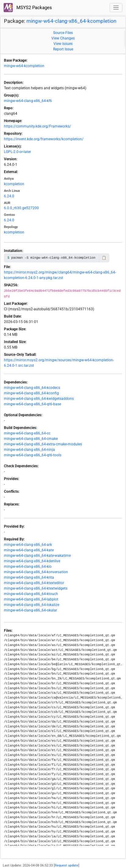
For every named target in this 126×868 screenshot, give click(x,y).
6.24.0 (9, 196)
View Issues (63, 44)
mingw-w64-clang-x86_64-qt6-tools (33, 455)
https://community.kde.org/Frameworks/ (37, 126)
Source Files (63, 33)
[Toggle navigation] (116, 8)
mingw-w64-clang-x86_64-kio (28, 567)
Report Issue (63, 49)
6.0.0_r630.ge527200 (21, 208)
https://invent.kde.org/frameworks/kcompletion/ (44, 139)
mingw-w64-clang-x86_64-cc (27, 433)
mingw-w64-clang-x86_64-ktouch (31, 594)
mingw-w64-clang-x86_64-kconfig (31, 393)
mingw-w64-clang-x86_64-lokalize (32, 605)
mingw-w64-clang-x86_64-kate (29, 550)
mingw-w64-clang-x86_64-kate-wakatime (37, 556)
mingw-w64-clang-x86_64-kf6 (28, 101)
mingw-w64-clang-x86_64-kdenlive (32, 561)
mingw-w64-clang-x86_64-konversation (36, 572)
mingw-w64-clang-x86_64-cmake (31, 439)
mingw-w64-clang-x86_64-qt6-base (32, 404)
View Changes (63, 38)
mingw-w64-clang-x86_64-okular (31, 610)
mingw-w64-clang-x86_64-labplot (31, 599)
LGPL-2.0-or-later (17, 152)
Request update (66, 865)
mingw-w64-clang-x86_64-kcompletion (71, 21)
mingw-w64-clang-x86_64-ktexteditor (34, 583)
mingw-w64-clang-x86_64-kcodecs (32, 388)
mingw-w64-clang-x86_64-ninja (29, 450)
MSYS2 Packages (28, 8)
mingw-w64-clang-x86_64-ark (28, 545)
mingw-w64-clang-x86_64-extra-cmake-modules (43, 444)
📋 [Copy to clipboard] (104, 258)
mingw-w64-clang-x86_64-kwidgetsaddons (39, 399)
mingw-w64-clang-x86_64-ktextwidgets (36, 588)
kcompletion (14, 184)
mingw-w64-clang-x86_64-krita (29, 577)
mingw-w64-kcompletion (24, 66)
